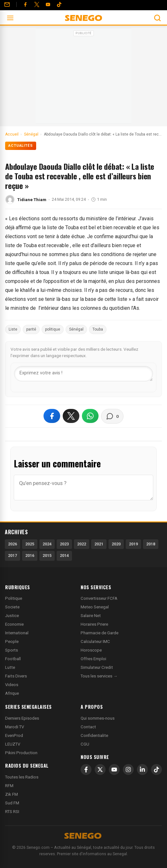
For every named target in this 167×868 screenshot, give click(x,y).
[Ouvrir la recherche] (157, 18)
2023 (64, 544)
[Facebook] (25, 4)
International (17, 633)
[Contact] (7, 4)
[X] (100, 770)
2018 (151, 544)
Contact (88, 727)
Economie (14, 624)
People (12, 641)
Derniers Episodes (22, 718)
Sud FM (12, 803)
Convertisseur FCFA (99, 598)
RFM (9, 786)
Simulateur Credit (97, 667)
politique (53, 329)
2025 (30, 544)
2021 (99, 544)
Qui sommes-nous (98, 718)
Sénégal (76, 329)
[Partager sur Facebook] (52, 416)
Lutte (10, 667)
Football (13, 659)
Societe (12, 607)
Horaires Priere (94, 624)
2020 (116, 544)
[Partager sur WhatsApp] (90, 416)
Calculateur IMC (95, 641)
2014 (64, 555)
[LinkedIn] (142, 770)
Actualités (21, 146)
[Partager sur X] (71, 416)
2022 (82, 544)
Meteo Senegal (95, 607)
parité (31, 329)
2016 (30, 555)
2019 (133, 544)
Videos (12, 685)
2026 (12, 544)
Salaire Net (91, 616)
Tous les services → (99, 676)
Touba (98, 329)
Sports (12, 650)
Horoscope (91, 650)
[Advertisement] (83, 78)
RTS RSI (12, 812)
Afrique (12, 693)
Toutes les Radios (22, 777)
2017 (12, 555)
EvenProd (14, 735)
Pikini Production (21, 753)
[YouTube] (48, 4)
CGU (85, 744)
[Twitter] (37, 4)
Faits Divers (16, 676)
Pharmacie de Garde (99, 633)
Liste (13, 329)
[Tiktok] (59, 4)
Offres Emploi (93, 659)
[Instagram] (128, 770)
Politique (14, 598)
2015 (47, 555)
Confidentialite (94, 735)
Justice (12, 616)
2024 (47, 544)
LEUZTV (13, 744)
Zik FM (12, 794)
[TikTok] (156, 770)
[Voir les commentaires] (112, 416)
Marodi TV (15, 727)
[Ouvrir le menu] (10, 18)
